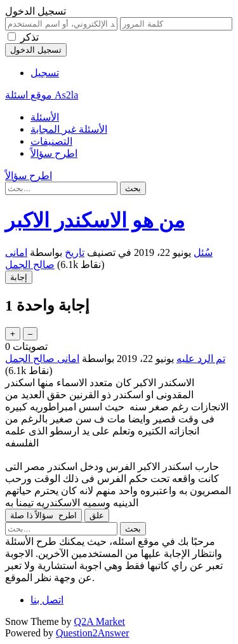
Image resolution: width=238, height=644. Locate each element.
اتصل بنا (47, 600)
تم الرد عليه (201, 359)
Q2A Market (100, 621)
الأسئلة (45, 117)
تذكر (30, 37)
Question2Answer (93, 633)
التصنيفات (51, 141)
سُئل (203, 252)
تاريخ (75, 252)
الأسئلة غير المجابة (69, 129)
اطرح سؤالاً (54, 153)
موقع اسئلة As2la (42, 95)
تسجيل (45, 73)
